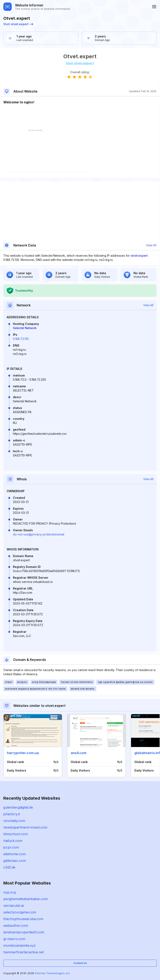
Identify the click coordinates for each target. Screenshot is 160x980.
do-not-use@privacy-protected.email (39, 534)
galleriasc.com (15, 861)
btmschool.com (16, 834)
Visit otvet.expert (18, 24)
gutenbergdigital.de (18, 807)
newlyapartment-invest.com (25, 827)
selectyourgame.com (20, 912)
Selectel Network (25, 328)
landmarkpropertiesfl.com (24, 932)
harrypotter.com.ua (23, 753)
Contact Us (80, 963)
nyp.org (9, 892)
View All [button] (151, 245)
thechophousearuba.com (23, 919)
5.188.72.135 (21, 339)
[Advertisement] (80, 117)
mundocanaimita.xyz (19, 945)
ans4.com (79, 753)
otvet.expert (139, 256)
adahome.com (14, 854)
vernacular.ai (14, 906)
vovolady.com (14, 821)
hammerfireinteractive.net (24, 952)
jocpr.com (11, 847)
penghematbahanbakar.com (26, 899)
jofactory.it (12, 814)
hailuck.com (13, 841)
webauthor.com (16, 925)
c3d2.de (9, 867)
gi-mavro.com (14, 939)
